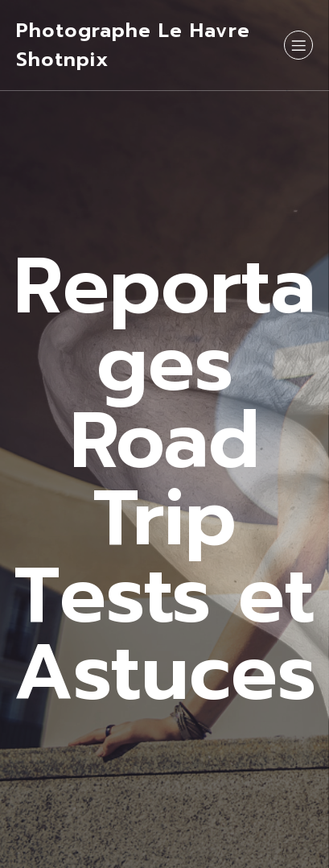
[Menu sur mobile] (298, 45)
